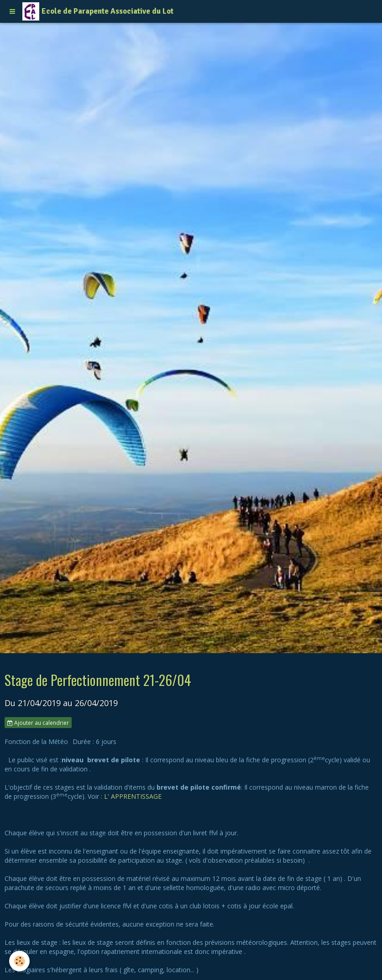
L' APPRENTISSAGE (133, 796)
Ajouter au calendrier (38, 723)
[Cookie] (19, 961)
